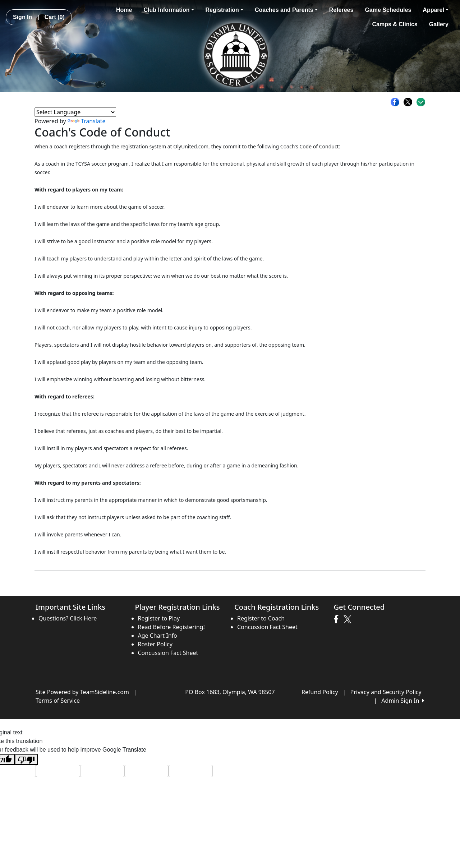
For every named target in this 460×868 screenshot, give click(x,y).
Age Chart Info (158, 636)
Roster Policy (155, 644)
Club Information (169, 10)
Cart (55, 17)
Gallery (439, 24)
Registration (224, 10)
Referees (341, 10)
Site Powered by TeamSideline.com (82, 692)
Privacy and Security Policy (386, 692)
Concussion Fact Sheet (168, 653)
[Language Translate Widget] (75, 112)
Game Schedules (388, 10)
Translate (87, 121)
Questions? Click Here (68, 618)
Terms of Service (58, 701)
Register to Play (159, 618)
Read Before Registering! (171, 627)
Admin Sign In (403, 701)
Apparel (436, 10)
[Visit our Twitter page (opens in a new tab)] (348, 619)
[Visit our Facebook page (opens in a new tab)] (338, 619)
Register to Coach (261, 618)
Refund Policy (320, 692)
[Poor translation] (26, 760)
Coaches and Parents (286, 10)
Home (124, 10)
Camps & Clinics (395, 24)
